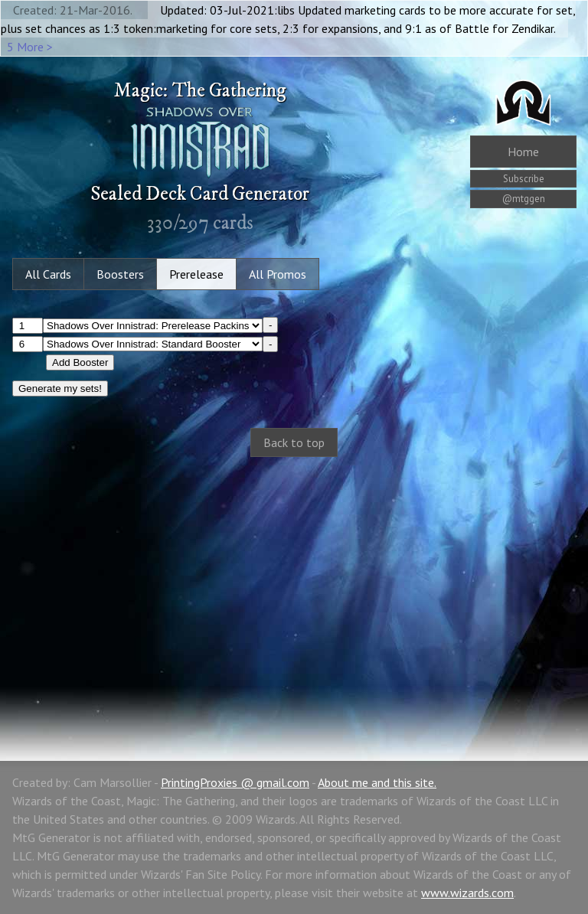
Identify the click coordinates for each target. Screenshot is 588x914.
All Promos (278, 274)
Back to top (294, 442)
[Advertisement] (294, 592)
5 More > (30, 47)
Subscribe (524, 179)
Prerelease (196, 274)
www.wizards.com (467, 893)
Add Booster (80, 362)
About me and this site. (377, 782)
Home (523, 152)
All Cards (48, 274)
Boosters (120, 274)
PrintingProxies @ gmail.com (235, 782)
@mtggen (524, 199)
